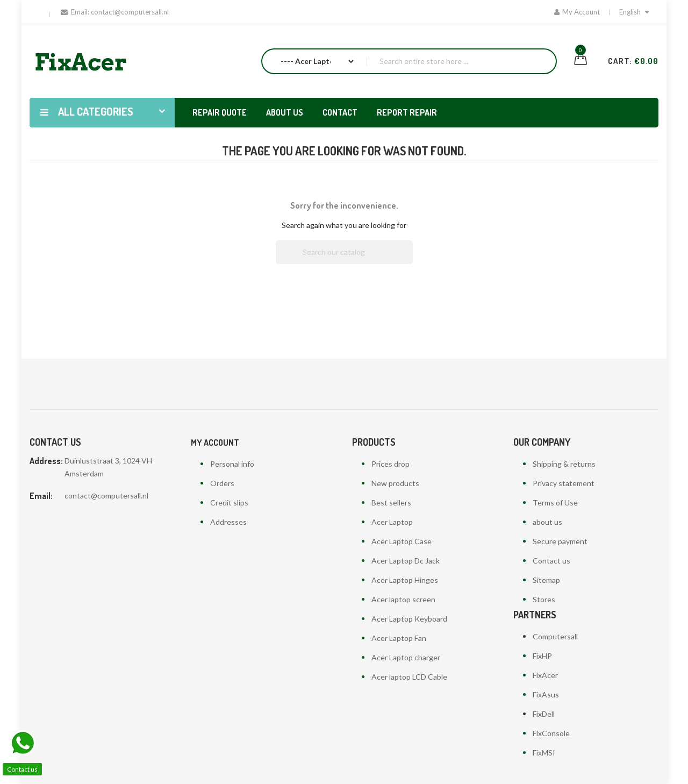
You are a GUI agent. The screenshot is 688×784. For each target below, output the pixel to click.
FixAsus (546, 694)
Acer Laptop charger (406, 657)
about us (547, 522)
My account (215, 443)
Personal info (232, 464)
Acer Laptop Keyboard (409, 619)
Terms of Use (555, 503)
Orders (222, 483)
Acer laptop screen (403, 599)
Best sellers (391, 503)
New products (395, 483)
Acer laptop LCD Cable (409, 677)
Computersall (555, 636)
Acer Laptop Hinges (405, 580)
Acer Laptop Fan (399, 638)
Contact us (551, 561)
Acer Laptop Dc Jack (406, 561)
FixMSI (544, 753)
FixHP (542, 656)
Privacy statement (564, 483)
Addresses (228, 522)
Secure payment (560, 541)
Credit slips (229, 503)
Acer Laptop (392, 522)
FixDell (544, 714)
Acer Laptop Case (402, 541)
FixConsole (551, 733)
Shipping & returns (564, 464)
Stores (544, 599)
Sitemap (546, 580)
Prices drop (390, 464)
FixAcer (545, 675)
